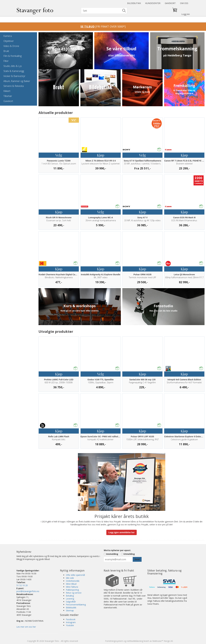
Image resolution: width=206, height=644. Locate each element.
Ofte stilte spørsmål (75, 575)
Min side (70, 578)
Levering (70, 599)
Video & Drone (11, 46)
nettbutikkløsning (135, 641)
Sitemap (70, 610)
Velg (59, 155)
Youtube (70, 625)
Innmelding (112, 554)
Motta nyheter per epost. (117, 550)
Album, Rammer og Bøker (17, 81)
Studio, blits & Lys (13, 66)
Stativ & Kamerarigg (14, 71)
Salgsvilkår (71, 602)
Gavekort (170, 3)
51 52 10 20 (22, 585)
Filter (6, 61)
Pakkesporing (72, 590)
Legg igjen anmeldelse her (122, 532)
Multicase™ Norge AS (163, 641)
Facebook (71, 619)
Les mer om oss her (26, 627)
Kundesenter (153, 3)
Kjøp (101, 155)
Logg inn (186, 14)
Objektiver (9, 41)
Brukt (6, 51)
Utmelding (129, 554)
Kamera (8, 36)
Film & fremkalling (13, 56)
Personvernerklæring (76, 605)
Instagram (71, 622)
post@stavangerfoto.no (28, 591)
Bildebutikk (134, 3)
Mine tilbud (71, 584)
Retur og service (74, 593)
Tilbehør (8, 96)
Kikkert (7, 91)
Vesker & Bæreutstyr (14, 76)
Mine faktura (72, 587)
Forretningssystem (114, 641)
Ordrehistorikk (73, 581)
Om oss (184, 3)
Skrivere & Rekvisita (14, 86)
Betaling (70, 596)
